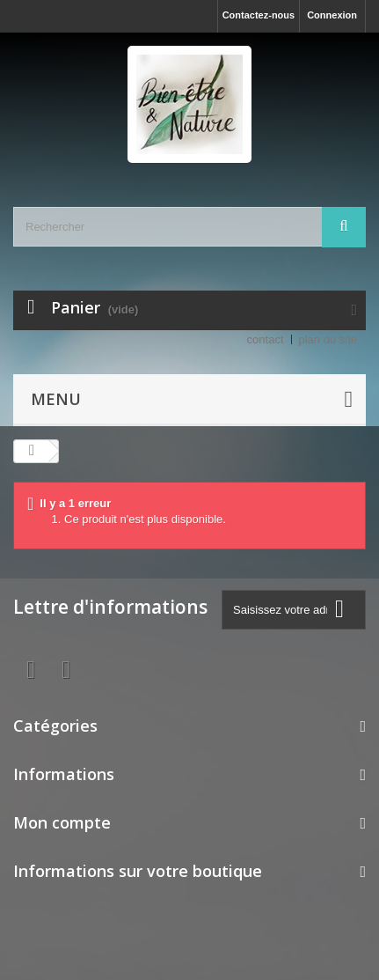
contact (266, 339)
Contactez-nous (259, 15)
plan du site (328, 339)
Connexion (332, 15)
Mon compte (62, 822)
